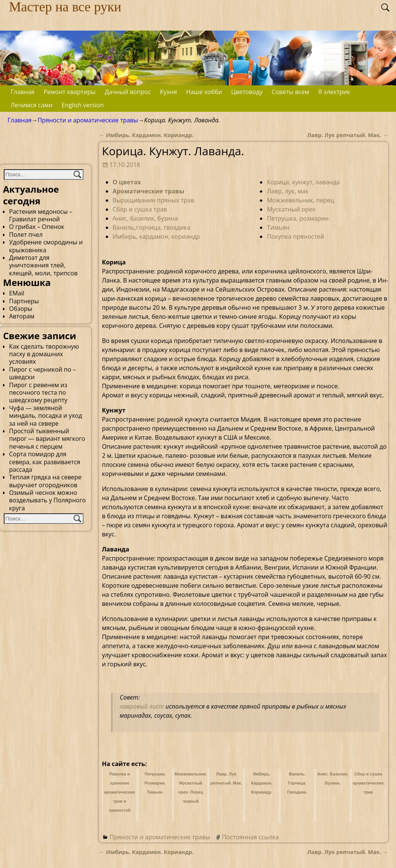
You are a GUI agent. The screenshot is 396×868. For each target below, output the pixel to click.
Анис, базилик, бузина (145, 218)
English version (83, 105)
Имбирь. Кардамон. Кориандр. (146, 135)
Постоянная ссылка (250, 837)
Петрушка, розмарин (298, 218)
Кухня (168, 92)
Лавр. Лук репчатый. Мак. (348, 135)
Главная (22, 92)
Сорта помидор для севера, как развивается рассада (45, 462)
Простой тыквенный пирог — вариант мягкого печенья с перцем (47, 439)
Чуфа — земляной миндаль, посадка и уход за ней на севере (46, 416)
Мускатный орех (291, 209)
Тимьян (278, 227)
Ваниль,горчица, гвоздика (152, 227)
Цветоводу (247, 92)
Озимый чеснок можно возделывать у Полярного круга (47, 500)
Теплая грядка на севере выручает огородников (45, 481)
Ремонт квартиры (70, 92)
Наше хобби (204, 92)
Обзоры (21, 309)
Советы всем (290, 92)
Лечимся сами (32, 105)
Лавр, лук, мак (288, 191)
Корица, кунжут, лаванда (303, 182)
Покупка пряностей (295, 236)
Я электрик (334, 92)
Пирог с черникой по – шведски (43, 373)
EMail (17, 293)
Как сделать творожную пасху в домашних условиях (44, 354)
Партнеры (24, 301)
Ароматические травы (148, 191)
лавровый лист (142, 706)
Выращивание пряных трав (153, 200)
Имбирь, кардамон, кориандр (156, 236)
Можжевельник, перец (300, 200)
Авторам (22, 316)
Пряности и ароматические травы (88, 120)
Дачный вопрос (128, 92)
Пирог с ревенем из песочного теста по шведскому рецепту (38, 393)
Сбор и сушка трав (140, 209)
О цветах (127, 182)
